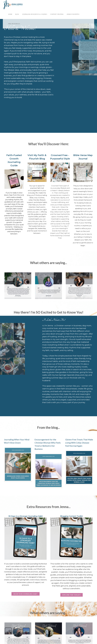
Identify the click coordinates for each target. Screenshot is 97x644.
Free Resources (14, 24)
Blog (17, 14)
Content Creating (57, 14)
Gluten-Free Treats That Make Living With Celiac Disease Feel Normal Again (79, 443)
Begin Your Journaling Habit (26, 594)
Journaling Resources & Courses (35, 14)
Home (10, 14)
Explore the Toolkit (72, 595)
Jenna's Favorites (73, 14)
